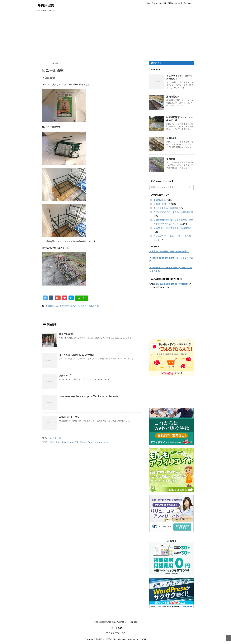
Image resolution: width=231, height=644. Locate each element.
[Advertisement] (115, 37)
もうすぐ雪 (55, 438)
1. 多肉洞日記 (52, 306)
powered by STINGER (137, 639)
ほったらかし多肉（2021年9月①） (78, 355)
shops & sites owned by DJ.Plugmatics (163, 3)
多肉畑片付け (173, 97)
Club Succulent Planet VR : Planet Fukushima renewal (80, 442)
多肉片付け (172, 138)
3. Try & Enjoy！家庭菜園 (166, 208)
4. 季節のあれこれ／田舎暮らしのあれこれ (79, 306)
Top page (188, 3)
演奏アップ (65, 376)
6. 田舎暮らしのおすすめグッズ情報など (172, 228)
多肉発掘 (171, 159)
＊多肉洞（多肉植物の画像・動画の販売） (169, 252)
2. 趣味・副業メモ (162, 204)
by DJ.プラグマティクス (116, 633)
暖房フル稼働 (66, 334)
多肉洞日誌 (46, 5)
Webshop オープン (69, 417)
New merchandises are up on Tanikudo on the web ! (89, 396)
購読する (156, 63)
